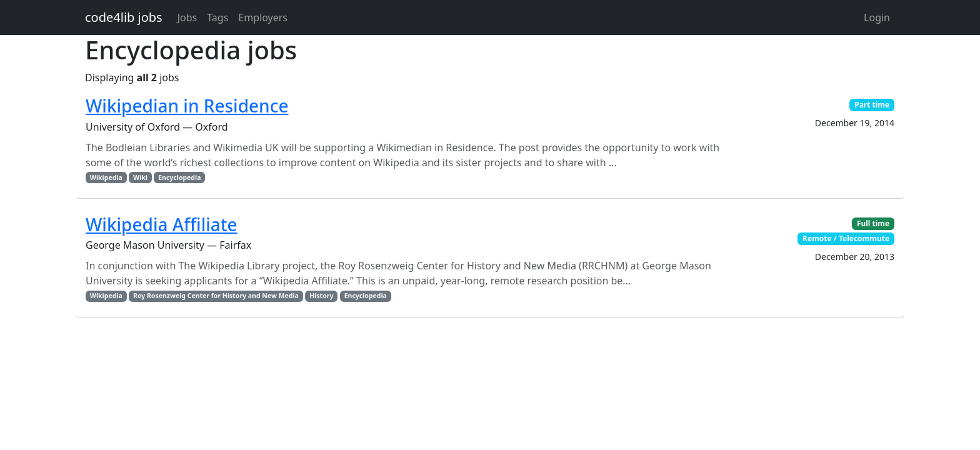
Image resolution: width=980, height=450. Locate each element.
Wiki (140, 177)
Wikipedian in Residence (187, 106)
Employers (263, 17)
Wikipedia (106, 177)
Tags (217, 17)
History (321, 296)
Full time (873, 223)
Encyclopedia (179, 177)
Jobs (187, 17)
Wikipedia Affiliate (162, 224)
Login (877, 17)
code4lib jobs (124, 17)
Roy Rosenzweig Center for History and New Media (216, 296)
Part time (872, 105)
